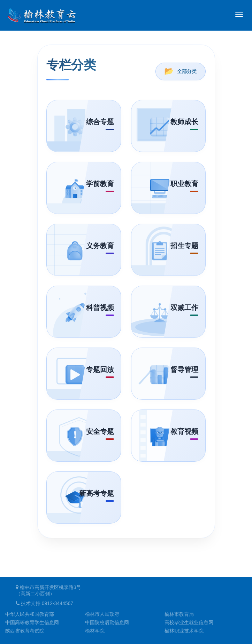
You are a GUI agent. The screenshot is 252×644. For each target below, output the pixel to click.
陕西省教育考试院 (25, 631)
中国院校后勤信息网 (107, 622)
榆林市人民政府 (102, 614)
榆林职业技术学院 (184, 631)
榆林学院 (95, 631)
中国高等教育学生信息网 (32, 622)
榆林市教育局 (179, 614)
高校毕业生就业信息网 (189, 622)
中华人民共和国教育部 (30, 614)
